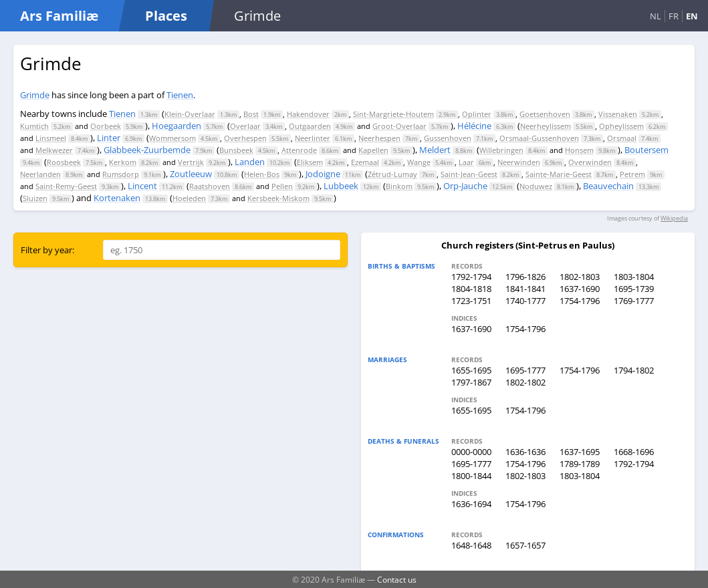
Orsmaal (622, 138)
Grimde (35, 95)
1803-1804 (634, 277)
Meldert (435, 150)
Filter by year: (47, 250)
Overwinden (590, 162)
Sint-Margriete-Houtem (393, 114)
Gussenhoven (448, 138)
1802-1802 (525, 382)
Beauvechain (608, 186)
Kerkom (123, 162)
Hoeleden (189, 198)
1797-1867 (471, 382)
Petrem (632, 174)
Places (166, 16)
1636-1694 (471, 504)
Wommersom (172, 138)
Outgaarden (310, 126)
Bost (251, 114)
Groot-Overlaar (399, 126)
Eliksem (310, 162)
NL (656, 16)
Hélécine (474, 126)
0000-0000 (471, 452)
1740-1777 (525, 301)
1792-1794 (471, 277)
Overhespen (245, 138)
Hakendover (308, 114)
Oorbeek (106, 126)
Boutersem (646, 150)
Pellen (282, 186)
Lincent (142, 186)
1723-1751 (471, 301)
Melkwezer (54, 150)
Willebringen (501, 150)
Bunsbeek (236, 150)
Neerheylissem (546, 126)
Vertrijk (191, 162)
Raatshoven (210, 186)
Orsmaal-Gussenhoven (539, 138)
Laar (466, 162)
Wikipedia (674, 218)
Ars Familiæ (59, 16)
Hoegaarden (176, 126)
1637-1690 (580, 289)
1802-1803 (580, 277)
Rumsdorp (121, 174)
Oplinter (477, 114)
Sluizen (35, 198)
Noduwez (536, 186)
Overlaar (245, 126)
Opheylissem (621, 126)
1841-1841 (525, 289)
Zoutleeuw (191, 174)
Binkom (399, 186)
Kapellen (373, 150)
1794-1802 (634, 370)
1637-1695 (580, 452)
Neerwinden (519, 162)
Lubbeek (341, 186)
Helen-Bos (262, 174)
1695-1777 (525, 370)
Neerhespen (379, 138)
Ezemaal (365, 162)
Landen (250, 162)
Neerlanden (40, 174)
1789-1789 (580, 464)
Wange (419, 162)
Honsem (579, 150)
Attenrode (299, 150)
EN (692, 16)
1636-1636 (525, 452)
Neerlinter (313, 138)
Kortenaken (117, 198)
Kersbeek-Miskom (278, 198)
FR (674, 16)
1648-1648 (471, 545)
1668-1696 (634, 452)
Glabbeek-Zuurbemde (147, 150)
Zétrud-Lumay (392, 174)
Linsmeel (51, 138)
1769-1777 (634, 301)
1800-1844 (471, 476)
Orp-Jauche (465, 186)
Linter (109, 138)
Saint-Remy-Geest (66, 186)
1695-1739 (634, 289)
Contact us (397, 579)
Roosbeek (64, 162)
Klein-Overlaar (190, 114)
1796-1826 (525, 277)
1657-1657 (525, 545)
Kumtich (34, 126)
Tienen (180, 95)
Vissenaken (618, 114)
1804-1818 (471, 289)
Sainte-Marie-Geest (559, 174)
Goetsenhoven (545, 114)
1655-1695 (471, 370)
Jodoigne (323, 174)
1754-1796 (580, 301)
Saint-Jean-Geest (469, 174)
